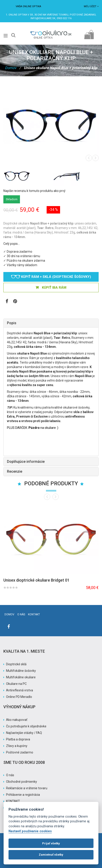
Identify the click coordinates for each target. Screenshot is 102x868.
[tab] (51, 323)
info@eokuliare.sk (43, 18)
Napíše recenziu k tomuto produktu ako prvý (34, 191)
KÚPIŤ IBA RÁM (51, 288)
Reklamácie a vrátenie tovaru (27, 788)
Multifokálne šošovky (21, 671)
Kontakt (34, 614)
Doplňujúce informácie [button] (26, 462)
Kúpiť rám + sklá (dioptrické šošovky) (51, 277)
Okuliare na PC (16, 684)
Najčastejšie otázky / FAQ (24, 733)
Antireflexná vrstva (20, 690)
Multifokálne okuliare (21, 677)
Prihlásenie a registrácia (23, 795)
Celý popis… (12, 244)
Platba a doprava (18, 739)
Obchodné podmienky (22, 782)
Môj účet (91, 6)
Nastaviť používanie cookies (30, 831)
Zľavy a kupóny (17, 746)
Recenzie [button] (15, 471)
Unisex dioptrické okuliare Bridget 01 (36, 580)
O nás (21, 614)
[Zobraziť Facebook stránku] (7, 302)
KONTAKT (13, 801)
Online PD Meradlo (19, 697)
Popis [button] (12, 323)
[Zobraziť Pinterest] (15, 302)
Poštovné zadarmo (20, 752)
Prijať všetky (51, 843)
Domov (11, 68)
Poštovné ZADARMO (83, 15)
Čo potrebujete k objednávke (26, 726)
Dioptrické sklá (16, 664)
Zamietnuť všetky (51, 855)
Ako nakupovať (17, 720)
